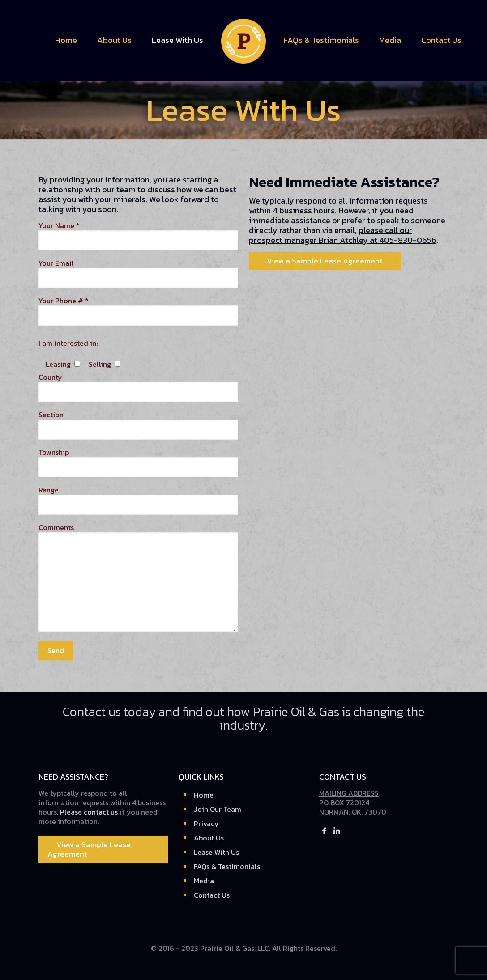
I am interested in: (68, 343)
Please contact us (89, 812)
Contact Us (212, 895)
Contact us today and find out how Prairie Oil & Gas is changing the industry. (244, 718)
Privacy (206, 823)
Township (138, 462)
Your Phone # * (138, 311)
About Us (209, 838)
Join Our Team (218, 809)
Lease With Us (216, 852)
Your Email (138, 273)
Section (138, 425)
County (138, 387)
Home (204, 795)
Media (204, 881)
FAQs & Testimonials (227, 866)
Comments (138, 577)
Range (138, 500)
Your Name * (138, 236)
